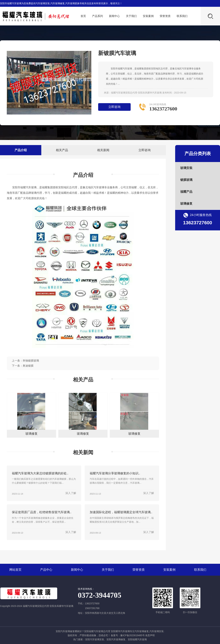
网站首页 (15, 570)
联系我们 (182, 16)
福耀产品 (186, 192)
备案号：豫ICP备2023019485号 (128, 635)
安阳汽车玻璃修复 (116, 639)
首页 (83, 16)
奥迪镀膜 (28, 366)
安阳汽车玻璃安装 (95, 639)
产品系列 (97, 16)
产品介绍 (21, 150)
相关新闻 (103, 150)
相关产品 (62, 150)
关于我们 (131, 16)
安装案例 (148, 16)
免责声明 (150, 635)
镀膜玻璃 (186, 180)
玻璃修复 (186, 204)
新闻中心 (114, 16)
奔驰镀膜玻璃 (31, 361)
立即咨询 (114, 107)
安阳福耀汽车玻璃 (137, 639)
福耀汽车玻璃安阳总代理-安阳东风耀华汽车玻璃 (136, 93)
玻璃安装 (186, 168)
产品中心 (46, 570)
